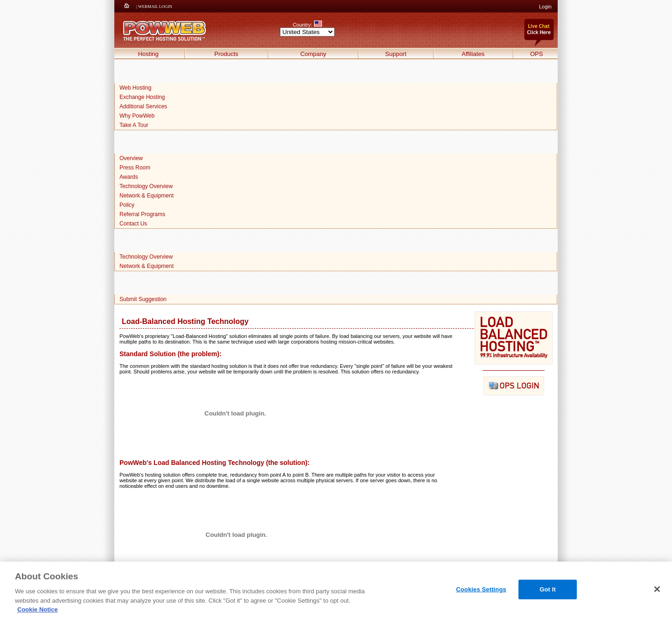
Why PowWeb (137, 116)
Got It (548, 589)
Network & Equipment (147, 196)
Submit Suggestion (143, 299)
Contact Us (133, 224)
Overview (131, 158)
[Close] (657, 589)
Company (313, 54)
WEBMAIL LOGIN (155, 7)
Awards (129, 177)
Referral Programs (142, 214)
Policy (127, 205)
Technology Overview (146, 186)
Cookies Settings (481, 589)
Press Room (135, 168)
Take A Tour (134, 125)
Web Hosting (135, 88)
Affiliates (473, 54)
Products (226, 54)
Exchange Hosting (142, 97)
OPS (536, 54)
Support (396, 54)
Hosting (148, 54)
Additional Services (143, 106)
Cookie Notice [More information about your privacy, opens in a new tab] (38, 609)
